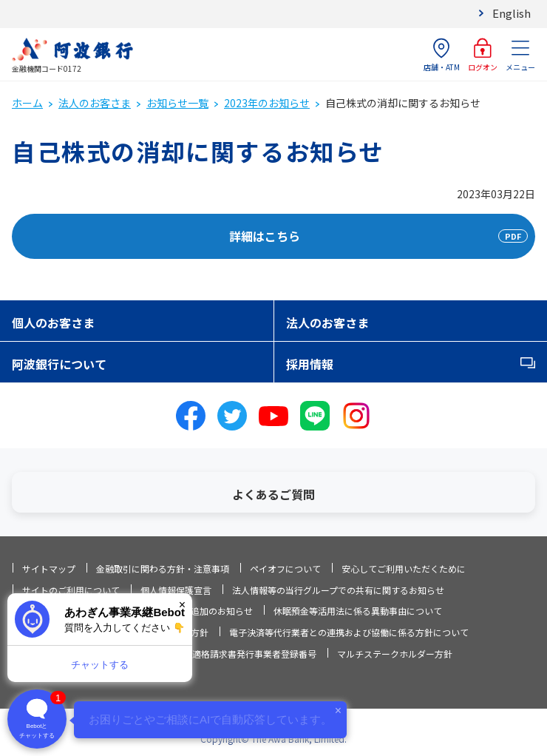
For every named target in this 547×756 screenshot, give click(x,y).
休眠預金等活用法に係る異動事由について (358, 611)
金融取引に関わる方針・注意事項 (163, 568)
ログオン (483, 55)
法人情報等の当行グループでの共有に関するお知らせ (338, 590)
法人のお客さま (95, 103)
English (512, 13)
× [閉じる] (182, 605)
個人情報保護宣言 (176, 590)
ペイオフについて (285, 568)
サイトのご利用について (71, 590)
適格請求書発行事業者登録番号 (254, 654)
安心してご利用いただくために (404, 568)
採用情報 (310, 364)
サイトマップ (49, 568)
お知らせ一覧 (177, 103)
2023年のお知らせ (267, 103)
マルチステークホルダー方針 (395, 654)
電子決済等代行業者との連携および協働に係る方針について (349, 632)
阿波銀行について (59, 364)
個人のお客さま (53, 323)
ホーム (27, 103)
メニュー (520, 55)
